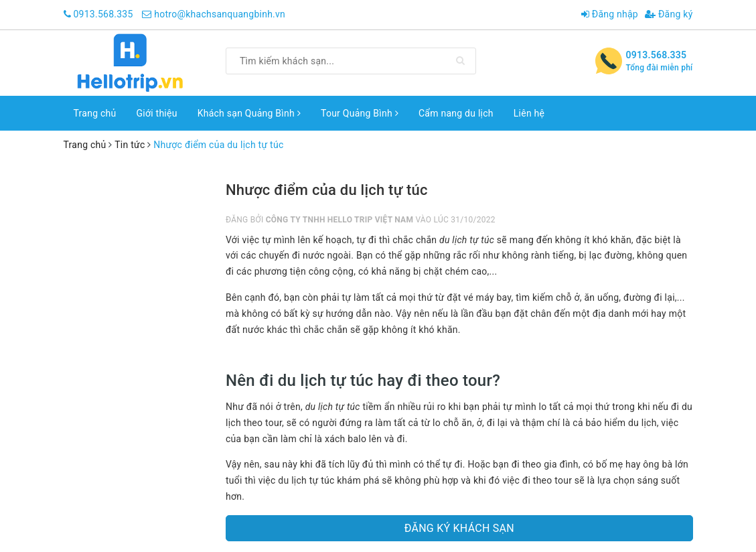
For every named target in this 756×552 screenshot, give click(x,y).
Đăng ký (669, 14)
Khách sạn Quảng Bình (249, 113)
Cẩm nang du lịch (456, 113)
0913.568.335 (103, 14)
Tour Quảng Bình (360, 113)
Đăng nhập (610, 14)
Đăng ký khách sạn (459, 528)
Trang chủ (95, 113)
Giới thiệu (157, 113)
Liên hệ (529, 113)
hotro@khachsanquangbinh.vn (220, 14)
